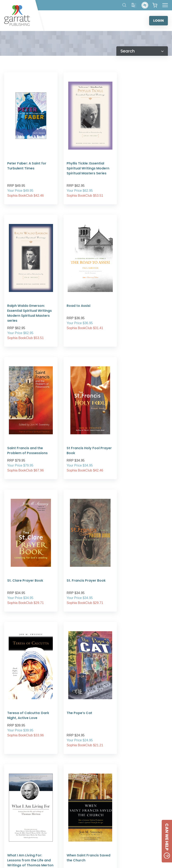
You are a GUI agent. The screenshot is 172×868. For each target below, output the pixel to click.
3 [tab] (67, 800)
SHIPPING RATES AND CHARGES (85, 836)
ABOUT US (85, 821)
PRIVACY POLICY (85, 826)
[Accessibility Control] (145, 5)
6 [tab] (86, 800)
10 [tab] (111, 800)
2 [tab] (61, 800)
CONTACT (141, 822)
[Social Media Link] (132, 836)
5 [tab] (80, 800)
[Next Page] (98, 614)
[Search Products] (124, 5)
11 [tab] (117, 800)
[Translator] (134, 5)
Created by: (113, 855)
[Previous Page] (74, 614)
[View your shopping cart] (155, 5)
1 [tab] (55, 800)
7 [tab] (92, 800)
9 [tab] (105, 800)
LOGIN (158, 21)
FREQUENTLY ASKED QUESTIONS (85, 831)
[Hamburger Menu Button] (165, 5)
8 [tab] (98, 800)
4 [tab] (74, 800)
